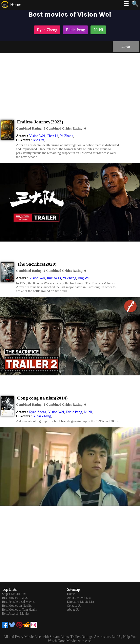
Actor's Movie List (79, 598)
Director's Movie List (80, 602)
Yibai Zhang (42, 416)
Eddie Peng (74, 412)
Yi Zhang (67, 136)
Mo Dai (39, 140)
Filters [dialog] (126, 46)
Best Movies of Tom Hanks (19, 610)
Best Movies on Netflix (17, 606)
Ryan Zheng (38, 412)
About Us (73, 610)
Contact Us (74, 606)
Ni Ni (88, 412)
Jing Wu (84, 278)
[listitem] (47, 30)
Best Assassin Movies (16, 613)
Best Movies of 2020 (15, 598)
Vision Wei (37, 136)
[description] (31, 129)
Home (16, 4)
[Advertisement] (70, 83)
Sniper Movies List (14, 594)
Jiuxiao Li (54, 278)
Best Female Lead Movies (19, 602)
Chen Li (53, 136)
